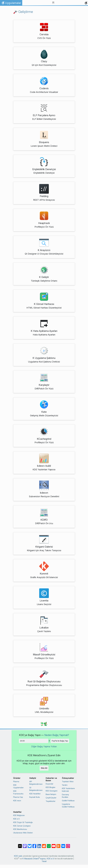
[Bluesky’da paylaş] (30, 845)
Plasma (16, 781)
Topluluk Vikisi (68, 781)
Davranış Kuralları (65, 796)
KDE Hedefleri (35, 794)
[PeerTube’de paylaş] (58, 845)
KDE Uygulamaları (18, 786)
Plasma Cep (18, 797)
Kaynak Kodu (35, 797)
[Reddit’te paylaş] (44, 845)
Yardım (65, 785)
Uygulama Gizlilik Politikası (68, 805)
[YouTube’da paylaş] (54, 845)
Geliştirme (23, 12)
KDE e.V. (17, 819)
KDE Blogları (50, 787)
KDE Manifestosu (20, 829)
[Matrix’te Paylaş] (20, 845)
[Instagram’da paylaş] (68, 845)
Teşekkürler (51, 801)
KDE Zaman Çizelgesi (22, 826)
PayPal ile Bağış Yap (60, 741)
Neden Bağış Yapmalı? (57, 735)
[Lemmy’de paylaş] (49, 845)
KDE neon (17, 801)
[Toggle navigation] (53, 3)
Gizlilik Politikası (68, 801)
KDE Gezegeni (52, 791)
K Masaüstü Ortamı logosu (34, 859)
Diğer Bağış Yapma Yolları (44, 746)
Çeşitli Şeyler (51, 798)
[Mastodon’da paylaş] (25, 845)
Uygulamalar (11, 4)
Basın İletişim (51, 794)
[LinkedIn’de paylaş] (39, 845)
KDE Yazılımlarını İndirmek (68, 790)
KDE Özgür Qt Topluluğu (23, 822)
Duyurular (49, 784)
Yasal (44, 861)
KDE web (18, 856)
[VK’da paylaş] (63, 845)
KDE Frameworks (18, 792)
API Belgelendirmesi (36, 783)
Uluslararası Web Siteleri (23, 833)
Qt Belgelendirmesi (36, 789)
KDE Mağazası (19, 815)
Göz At (44, 768)
